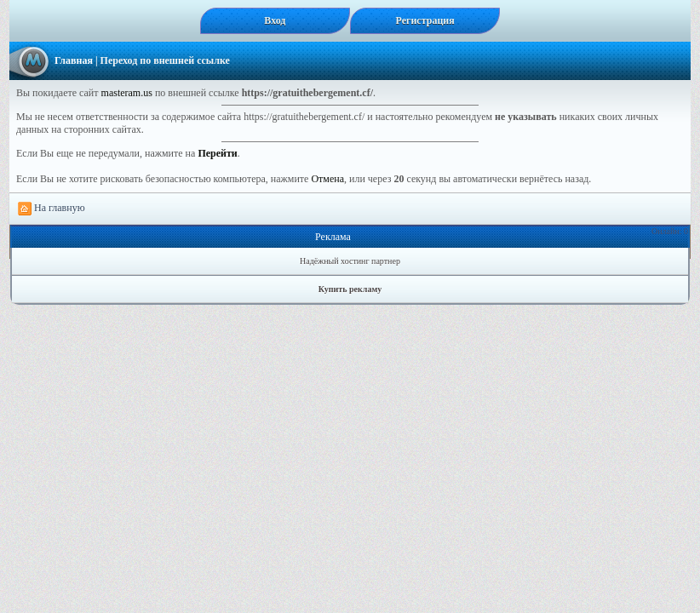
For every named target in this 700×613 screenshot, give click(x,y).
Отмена (327, 179)
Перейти (217, 153)
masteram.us (127, 93)
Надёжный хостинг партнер (350, 261)
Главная (74, 60)
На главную (52, 209)
